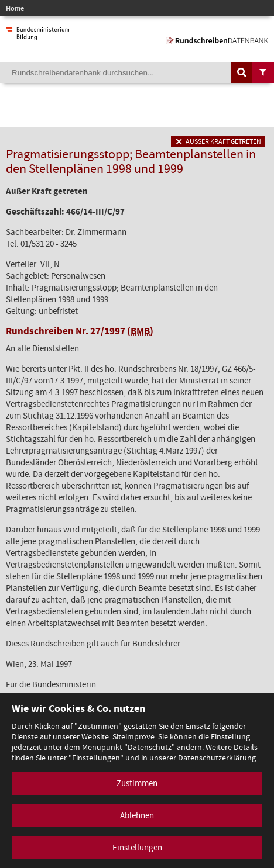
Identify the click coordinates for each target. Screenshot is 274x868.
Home (15, 8)
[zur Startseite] (217, 39)
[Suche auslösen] (242, 72)
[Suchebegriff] (137, 72)
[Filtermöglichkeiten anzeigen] (263, 72)
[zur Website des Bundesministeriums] (37, 34)
